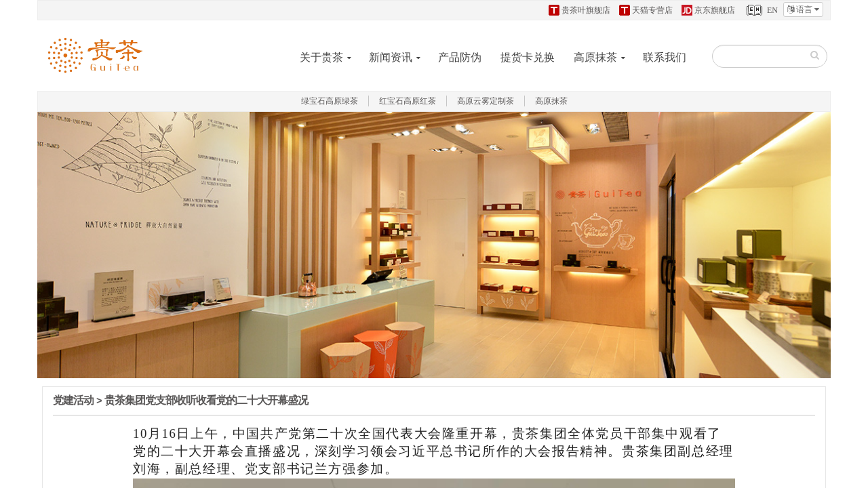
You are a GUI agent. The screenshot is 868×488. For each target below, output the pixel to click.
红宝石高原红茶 (408, 101)
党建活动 (73, 400)
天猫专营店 (646, 10)
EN (761, 10)
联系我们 (665, 57)
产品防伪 (460, 57)
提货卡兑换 (528, 57)
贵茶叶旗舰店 (579, 10)
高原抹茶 (595, 57)
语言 (803, 9)
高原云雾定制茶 (486, 101)
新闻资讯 (391, 57)
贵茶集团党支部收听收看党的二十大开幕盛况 (206, 400)
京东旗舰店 (708, 10)
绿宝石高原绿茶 (330, 101)
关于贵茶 (321, 57)
